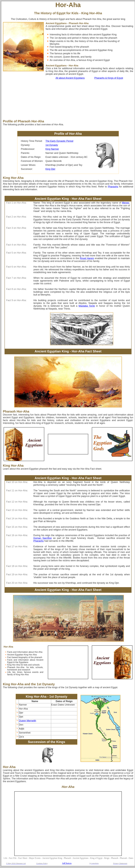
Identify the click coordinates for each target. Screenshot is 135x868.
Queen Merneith (27, 721)
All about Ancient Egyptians (70, 78)
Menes (126, 203)
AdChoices (67, 863)
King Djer (50, 169)
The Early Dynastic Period (59, 141)
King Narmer (52, 149)
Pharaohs (113, 187)
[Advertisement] (58, 99)
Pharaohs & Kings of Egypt (109, 78)
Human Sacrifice (43, 538)
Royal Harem (87, 258)
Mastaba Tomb (87, 306)
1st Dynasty (52, 145)
